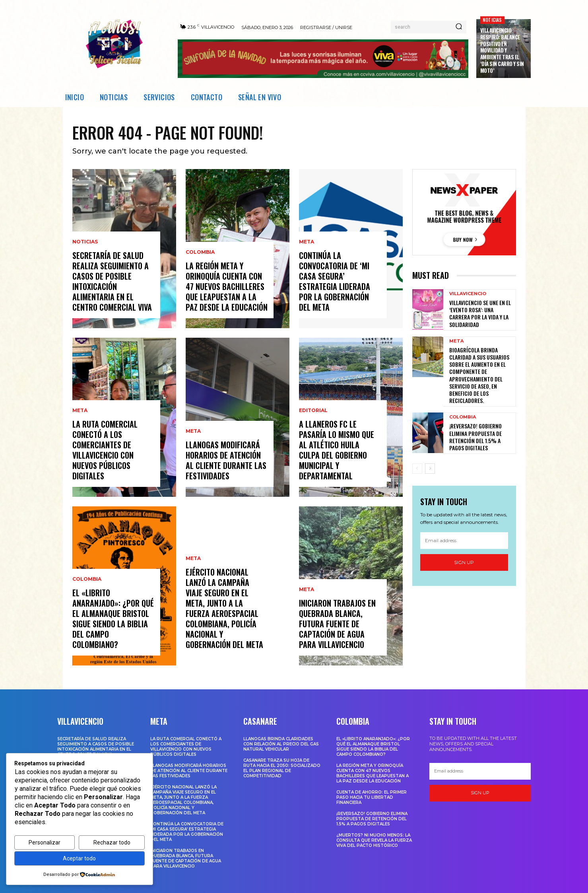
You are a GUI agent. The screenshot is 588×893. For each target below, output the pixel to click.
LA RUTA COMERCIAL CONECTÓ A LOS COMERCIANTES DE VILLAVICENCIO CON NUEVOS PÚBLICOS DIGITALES (105, 450)
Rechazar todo (112, 842)
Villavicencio (468, 294)
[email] (464, 541)
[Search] (459, 27)
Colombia (87, 579)
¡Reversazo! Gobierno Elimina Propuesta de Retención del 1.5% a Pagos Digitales (475, 437)
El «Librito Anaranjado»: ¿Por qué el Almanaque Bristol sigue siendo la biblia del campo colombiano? (113, 619)
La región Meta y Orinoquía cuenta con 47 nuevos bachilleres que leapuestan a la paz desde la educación (227, 286)
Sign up (464, 562)
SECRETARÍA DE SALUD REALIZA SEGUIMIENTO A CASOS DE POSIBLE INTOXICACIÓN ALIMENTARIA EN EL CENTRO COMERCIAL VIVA (112, 281)
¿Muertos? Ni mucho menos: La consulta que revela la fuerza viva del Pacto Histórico (374, 840)
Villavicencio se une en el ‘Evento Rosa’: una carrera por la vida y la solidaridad (480, 313)
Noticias (492, 20)
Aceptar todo (79, 858)
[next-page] (430, 469)
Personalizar (45, 842)
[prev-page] (417, 469)
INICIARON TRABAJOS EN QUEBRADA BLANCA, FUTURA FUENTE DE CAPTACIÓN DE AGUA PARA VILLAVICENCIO (337, 624)
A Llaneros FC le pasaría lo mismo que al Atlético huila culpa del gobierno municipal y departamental (337, 450)
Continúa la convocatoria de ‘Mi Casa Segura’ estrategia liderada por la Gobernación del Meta (335, 281)
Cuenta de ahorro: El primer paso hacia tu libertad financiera (372, 797)
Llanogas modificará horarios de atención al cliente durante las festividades (226, 460)
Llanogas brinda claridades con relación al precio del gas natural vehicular (281, 744)
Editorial (313, 411)
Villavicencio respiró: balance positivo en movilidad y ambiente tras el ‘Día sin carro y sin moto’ (502, 50)
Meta (80, 411)
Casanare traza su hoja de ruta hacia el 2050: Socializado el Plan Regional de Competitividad (282, 768)
